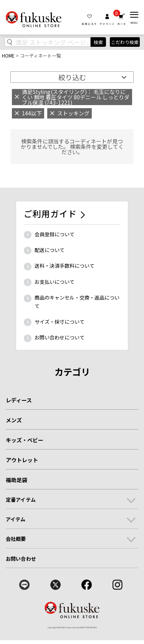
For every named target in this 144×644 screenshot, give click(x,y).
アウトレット (22, 460)
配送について (50, 250)
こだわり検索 (125, 42)
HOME (8, 55)
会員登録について (55, 234)
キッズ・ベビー (25, 440)
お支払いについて (55, 282)
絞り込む (72, 77)
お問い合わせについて (60, 337)
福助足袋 (17, 480)
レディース (19, 400)
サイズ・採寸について (60, 322)
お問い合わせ (21, 559)
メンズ (14, 420)
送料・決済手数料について (65, 266)
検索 (98, 42)
